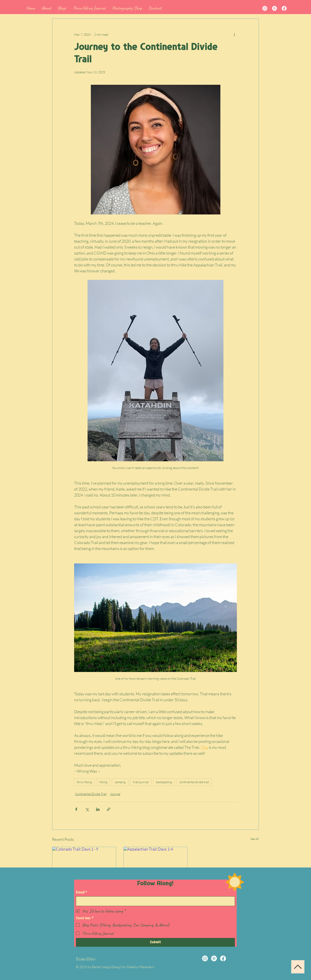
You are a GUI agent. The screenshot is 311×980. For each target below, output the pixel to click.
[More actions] (234, 35)
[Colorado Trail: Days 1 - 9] (84, 865)
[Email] (154, 901)
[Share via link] (109, 809)
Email (81, 893)
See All (255, 839)
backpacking (164, 782)
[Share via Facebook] (76, 809)
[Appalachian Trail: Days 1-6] (156, 865)
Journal (115, 794)
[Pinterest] (274, 8)
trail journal (141, 782)
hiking (103, 782)
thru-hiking (84, 782)
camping (120, 782)
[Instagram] (265, 8)
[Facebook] (284, 8)
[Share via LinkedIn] (98, 809)
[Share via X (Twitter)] (87, 809)
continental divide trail (194, 782)
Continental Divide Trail (91, 794)
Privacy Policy (86, 959)
